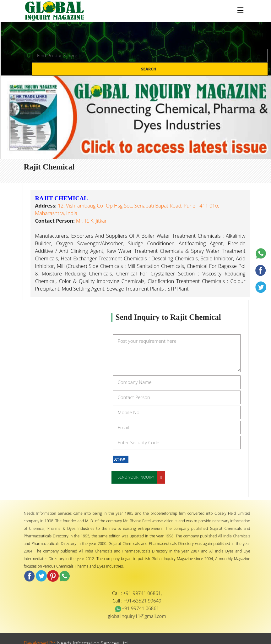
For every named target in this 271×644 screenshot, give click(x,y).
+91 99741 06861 (137, 608)
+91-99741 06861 (142, 593)
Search (149, 69)
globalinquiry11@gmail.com (137, 616)
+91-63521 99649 (143, 601)
